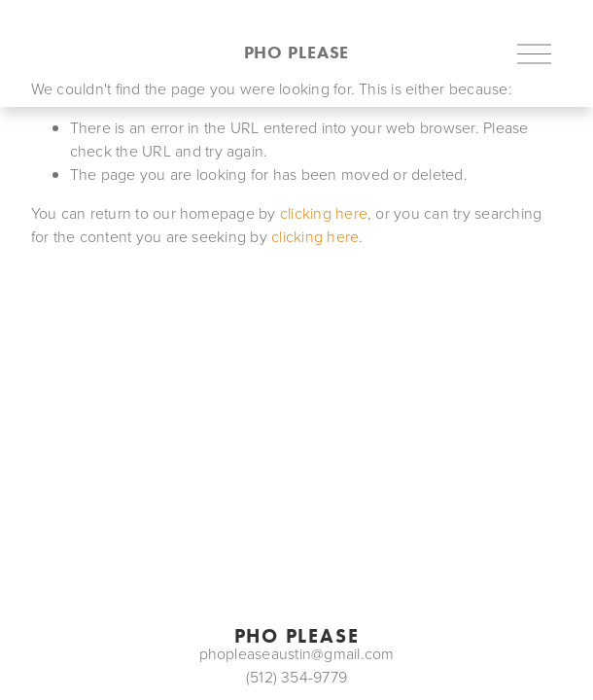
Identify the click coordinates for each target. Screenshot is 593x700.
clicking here (324, 213)
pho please (297, 52)
